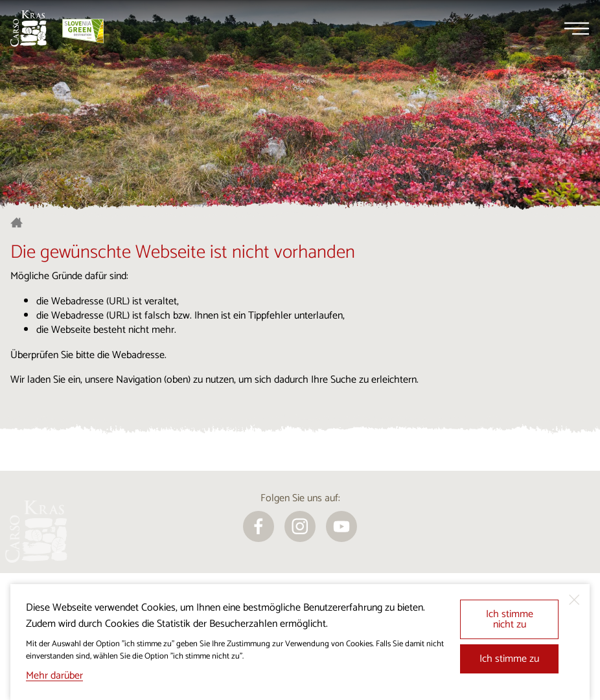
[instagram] (300, 526)
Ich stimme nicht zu (510, 619)
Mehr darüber (54, 676)
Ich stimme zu (509, 659)
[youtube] (341, 526)
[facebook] (259, 526)
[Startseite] (29, 28)
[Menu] (577, 28)
